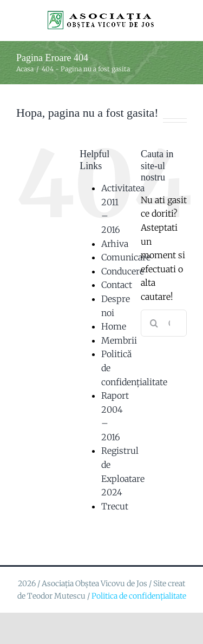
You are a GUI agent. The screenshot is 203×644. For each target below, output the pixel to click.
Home (114, 326)
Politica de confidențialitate (139, 596)
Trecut (115, 506)
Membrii (119, 340)
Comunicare (126, 257)
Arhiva (115, 244)
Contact (117, 285)
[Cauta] (154, 323)
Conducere (123, 271)
